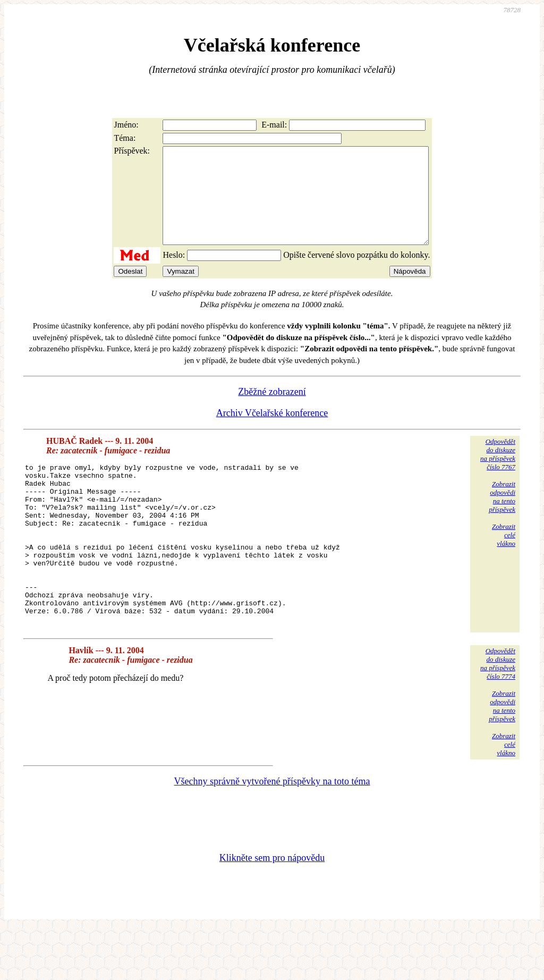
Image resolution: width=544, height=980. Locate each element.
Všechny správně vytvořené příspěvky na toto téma (272, 832)
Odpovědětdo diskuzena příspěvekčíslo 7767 (498, 473)
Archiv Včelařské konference (272, 432)
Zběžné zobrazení (272, 411)
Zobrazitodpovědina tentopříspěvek (502, 516)
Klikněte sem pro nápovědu (272, 909)
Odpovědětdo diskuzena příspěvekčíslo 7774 (498, 715)
